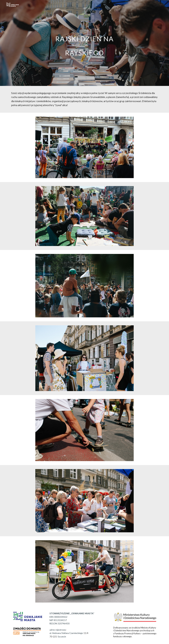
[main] (84, 43)
